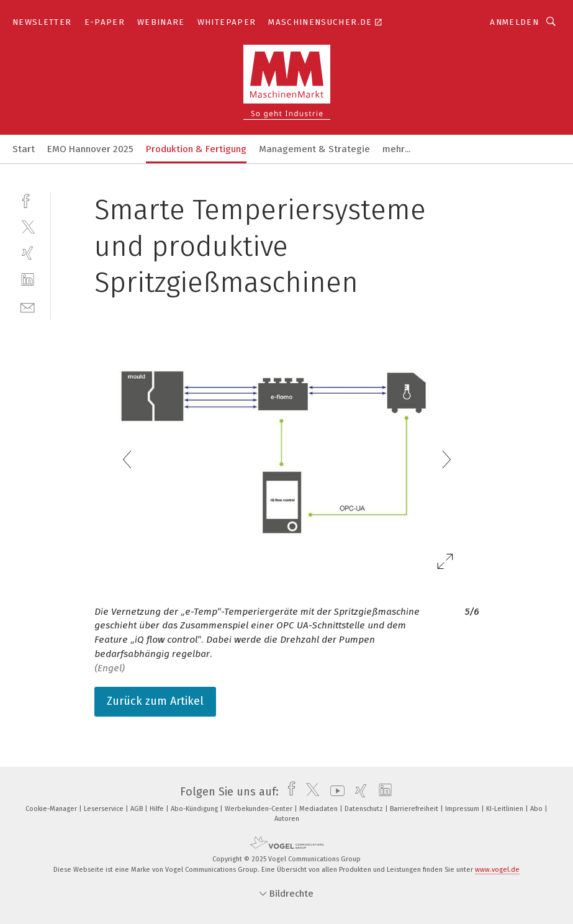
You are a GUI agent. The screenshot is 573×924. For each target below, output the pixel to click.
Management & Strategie (314, 149)
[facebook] (28, 200)
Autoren (287, 819)
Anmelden (514, 22)
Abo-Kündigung (195, 809)
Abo (537, 809)
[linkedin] (28, 280)
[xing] (28, 253)
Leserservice (105, 809)
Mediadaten (319, 809)
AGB (138, 809)
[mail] (28, 306)
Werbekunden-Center (259, 809)
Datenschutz (365, 809)
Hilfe (158, 809)
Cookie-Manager (52, 809)
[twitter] (28, 226)
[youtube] (334, 792)
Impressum (463, 809)
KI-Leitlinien (506, 809)
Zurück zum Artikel (155, 701)
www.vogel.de (497, 870)
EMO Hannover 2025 (90, 149)
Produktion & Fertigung (196, 149)
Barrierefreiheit (415, 809)
